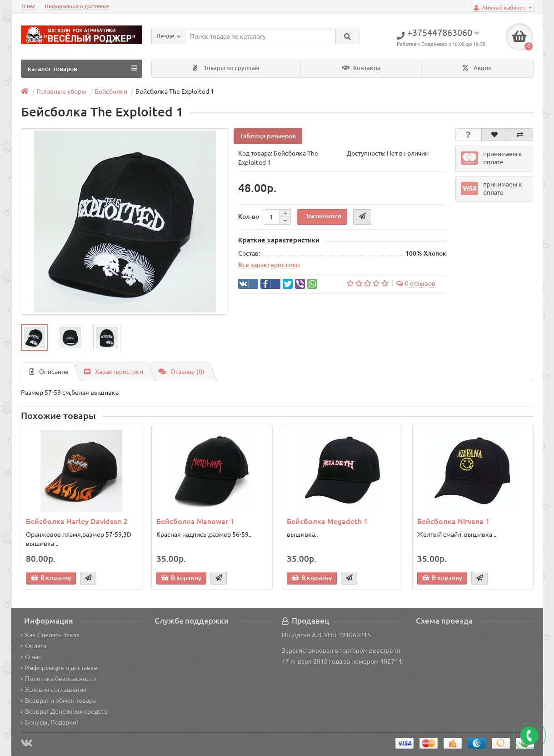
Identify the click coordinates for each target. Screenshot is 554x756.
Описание (49, 372)
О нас (28, 6)
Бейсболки (111, 91)
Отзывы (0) (182, 372)
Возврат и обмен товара (58, 701)
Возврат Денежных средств (64, 711)
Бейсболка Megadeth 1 (327, 521)
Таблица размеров (268, 136)
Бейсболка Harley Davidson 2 (77, 521)
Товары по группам (226, 68)
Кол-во (249, 217)
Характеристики (114, 372)
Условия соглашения (54, 690)
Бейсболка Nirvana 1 (453, 521)
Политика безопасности (58, 679)
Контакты (361, 68)
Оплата (33, 646)
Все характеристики (269, 265)
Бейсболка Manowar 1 (195, 521)
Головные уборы (62, 91)
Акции (477, 68)
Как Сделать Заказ (50, 635)
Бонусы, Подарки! (49, 722)
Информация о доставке (77, 6)
